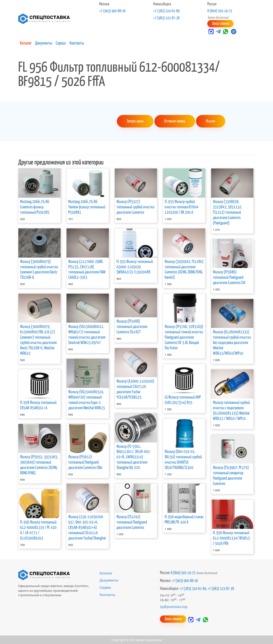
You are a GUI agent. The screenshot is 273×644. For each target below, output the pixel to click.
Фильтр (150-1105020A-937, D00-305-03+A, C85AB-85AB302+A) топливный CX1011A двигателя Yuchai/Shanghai (87, 527)
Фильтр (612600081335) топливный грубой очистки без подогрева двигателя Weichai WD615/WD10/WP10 (232, 342)
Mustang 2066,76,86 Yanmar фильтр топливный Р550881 (87, 207)
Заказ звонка (220, 23)
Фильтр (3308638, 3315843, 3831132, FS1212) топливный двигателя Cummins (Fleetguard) (227, 212)
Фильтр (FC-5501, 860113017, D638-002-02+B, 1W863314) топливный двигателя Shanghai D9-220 (134, 457)
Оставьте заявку (174, 121)
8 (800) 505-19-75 (220, 11)
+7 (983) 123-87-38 (166, 18)
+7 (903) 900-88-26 (112, 11)
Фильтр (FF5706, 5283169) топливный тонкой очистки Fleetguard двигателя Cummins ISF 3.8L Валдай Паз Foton (184, 337)
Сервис (61, 43)
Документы (44, 43)
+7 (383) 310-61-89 (166, 11)
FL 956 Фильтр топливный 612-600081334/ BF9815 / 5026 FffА (231, 538)
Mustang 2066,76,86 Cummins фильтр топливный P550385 (35, 207)
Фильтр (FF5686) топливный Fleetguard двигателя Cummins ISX (229, 277)
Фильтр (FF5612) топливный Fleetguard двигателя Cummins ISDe (85, 462)
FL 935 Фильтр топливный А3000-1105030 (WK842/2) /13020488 (135, 267)
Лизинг (210, 121)
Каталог (26, 43)
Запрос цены (135, 121)
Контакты (77, 43)
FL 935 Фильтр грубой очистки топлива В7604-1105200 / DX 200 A (182, 207)
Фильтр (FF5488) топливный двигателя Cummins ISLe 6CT (132, 326)
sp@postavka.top (174, 606)
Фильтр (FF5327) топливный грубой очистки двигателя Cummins (135, 207)
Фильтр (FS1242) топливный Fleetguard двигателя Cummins (132, 522)
